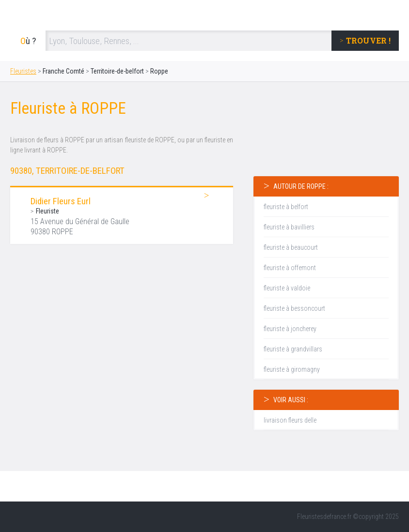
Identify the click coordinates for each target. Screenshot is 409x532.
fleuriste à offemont (290, 268)
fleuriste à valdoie (287, 288)
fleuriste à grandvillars (293, 349)
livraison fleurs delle (290, 420)
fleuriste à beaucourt (291, 247)
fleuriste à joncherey (290, 329)
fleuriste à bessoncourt (294, 308)
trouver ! (368, 40)
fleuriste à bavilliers (289, 227)
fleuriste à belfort (286, 207)
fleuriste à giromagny (292, 369)
